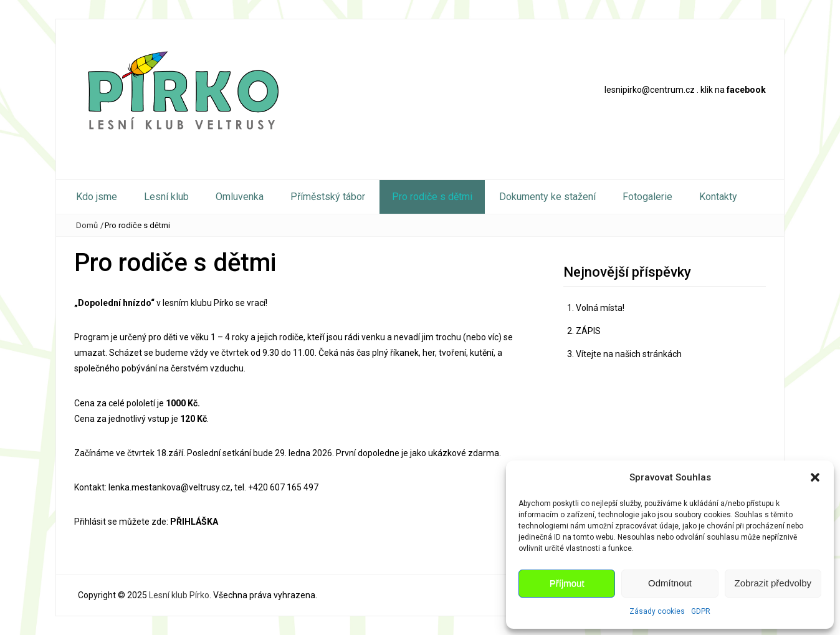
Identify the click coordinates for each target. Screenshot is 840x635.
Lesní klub (166, 197)
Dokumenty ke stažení (547, 197)
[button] (815, 477)
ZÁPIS (588, 331)
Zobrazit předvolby (773, 583)
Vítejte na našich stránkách (629, 354)
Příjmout (567, 583)
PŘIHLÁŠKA (194, 522)
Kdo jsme (97, 197)
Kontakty (718, 197)
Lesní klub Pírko (179, 595)
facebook (746, 90)
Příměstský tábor (328, 197)
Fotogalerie (647, 197)
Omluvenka (240, 197)
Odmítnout (670, 583)
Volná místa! (600, 308)
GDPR (701, 611)
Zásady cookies (657, 611)
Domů (87, 225)
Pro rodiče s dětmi (432, 197)
